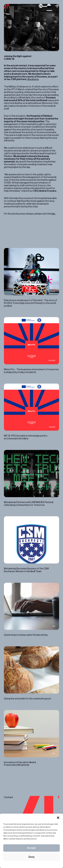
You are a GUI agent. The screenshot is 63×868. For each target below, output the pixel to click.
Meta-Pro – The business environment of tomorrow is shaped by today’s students (31, 345)
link (53, 214)
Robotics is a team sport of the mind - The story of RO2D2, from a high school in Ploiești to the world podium (31, 278)
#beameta (33, 79)
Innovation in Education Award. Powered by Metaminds (31, 738)
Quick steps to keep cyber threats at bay (31, 610)
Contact (9, 797)
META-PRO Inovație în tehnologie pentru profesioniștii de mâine (31, 412)
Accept (31, 848)
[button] (58, 818)
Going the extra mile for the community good (31, 673)
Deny (31, 857)
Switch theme (49, 6)
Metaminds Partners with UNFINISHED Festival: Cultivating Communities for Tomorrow (31, 478)
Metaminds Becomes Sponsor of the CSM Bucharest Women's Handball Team (31, 545)
